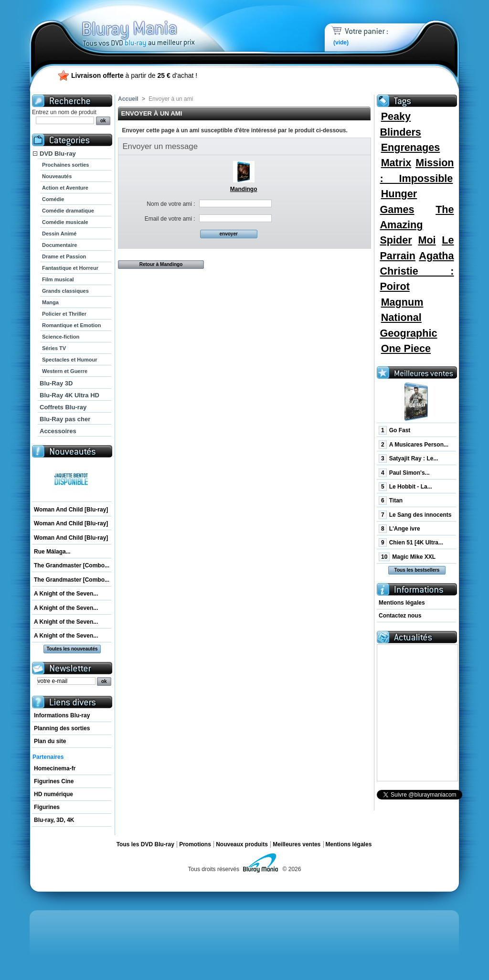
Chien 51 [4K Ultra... (411, 543)
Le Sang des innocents (415, 515)
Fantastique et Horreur (70, 268)
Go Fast (394, 430)
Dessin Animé (59, 234)
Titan (391, 501)
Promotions (195, 844)
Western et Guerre (65, 371)
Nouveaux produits (242, 844)
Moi (427, 240)
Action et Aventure (65, 188)
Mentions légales (402, 603)
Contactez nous (400, 616)
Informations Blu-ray (62, 715)
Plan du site (50, 741)
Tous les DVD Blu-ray (145, 844)
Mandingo (244, 189)
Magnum (402, 302)
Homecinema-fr (55, 768)
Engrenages (411, 147)
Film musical (58, 279)
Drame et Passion (64, 256)
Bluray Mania (156, 24)
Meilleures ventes (297, 844)
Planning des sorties (62, 728)
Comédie (53, 199)
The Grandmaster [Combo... (72, 565)
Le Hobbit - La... (405, 487)
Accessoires (58, 431)
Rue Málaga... (52, 552)
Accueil (128, 99)
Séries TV (54, 348)
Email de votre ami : (170, 219)
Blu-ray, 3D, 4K (54, 820)
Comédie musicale (65, 222)
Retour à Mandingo (161, 264)
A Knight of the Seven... (66, 594)
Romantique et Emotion (71, 325)
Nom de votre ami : (171, 204)
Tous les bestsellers (417, 570)
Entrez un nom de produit (64, 112)
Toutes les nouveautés (72, 649)
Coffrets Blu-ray (63, 407)
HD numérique (53, 794)
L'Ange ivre (399, 529)
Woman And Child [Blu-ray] (71, 510)
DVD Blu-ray (58, 154)
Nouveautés (57, 176)
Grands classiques (65, 291)
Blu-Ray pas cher (65, 419)
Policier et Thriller (64, 314)
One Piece (406, 348)
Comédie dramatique (68, 211)
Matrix (396, 163)
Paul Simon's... (404, 473)
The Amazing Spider (417, 225)
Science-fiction (61, 337)
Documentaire (59, 245)
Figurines (47, 807)
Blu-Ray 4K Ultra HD (69, 395)
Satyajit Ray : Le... (408, 458)
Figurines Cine (54, 781)
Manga (50, 302)
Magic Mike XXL (407, 557)
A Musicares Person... (414, 445)
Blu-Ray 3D (56, 383)
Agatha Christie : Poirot (417, 271)
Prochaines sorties (65, 165)
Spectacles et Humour (70, 360)
